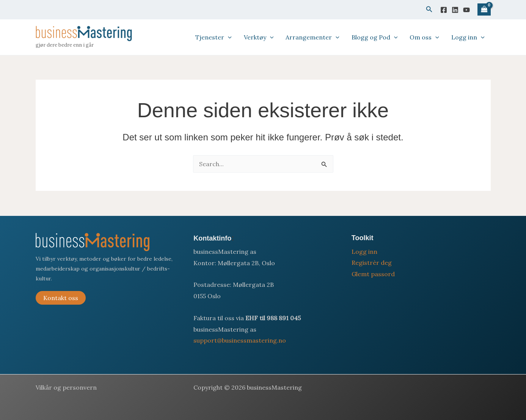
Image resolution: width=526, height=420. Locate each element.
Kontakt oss (61, 298)
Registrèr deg (372, 263)
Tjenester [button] (214, 37)
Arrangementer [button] (312, 37)
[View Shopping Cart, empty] (484, 10)
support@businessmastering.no (240, 340)
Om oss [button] (424, 37)
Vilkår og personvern (66, 387)
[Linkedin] (455, 10)
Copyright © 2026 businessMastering (248, 387)
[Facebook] (444, 10)
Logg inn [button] (468, 37)
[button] (429, 9)
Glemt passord (373, 274)
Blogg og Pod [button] (375, 37)
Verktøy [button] (259, 37)
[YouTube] (466, 10)
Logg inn (364, 252)
